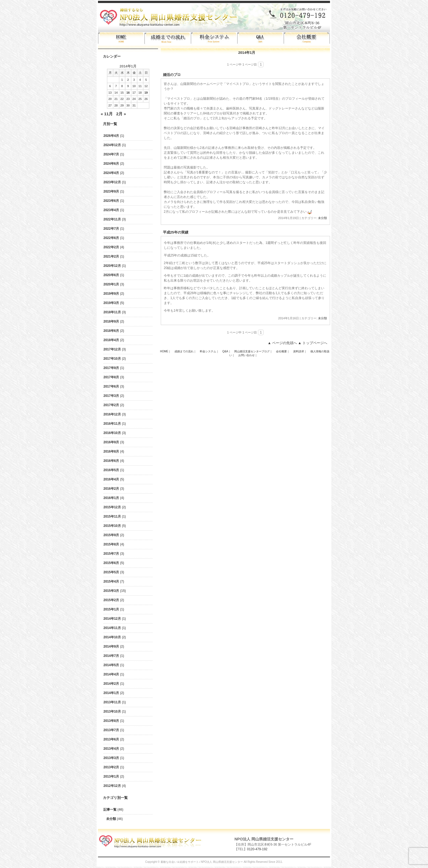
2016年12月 (112, 414)
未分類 (111, 819)
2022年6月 (111, 238)
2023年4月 (111, 210)
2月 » (121, 114)
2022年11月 (112, 219)
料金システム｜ (209, 351)
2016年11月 (112, 424)
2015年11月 (112, 516)
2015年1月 (111, 609)
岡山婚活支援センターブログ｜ (253, 351)
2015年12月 (112, 507)
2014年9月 (111, 646)
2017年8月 (111, 377)
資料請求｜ (300, 351)
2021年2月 (111, 256)
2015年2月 (111, 600)
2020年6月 (111, 275)
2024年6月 (111, 164)
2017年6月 (111, 386)
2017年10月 (112, 359)
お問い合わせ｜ (248, 355)
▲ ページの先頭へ (282, 343)
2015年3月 (111, 591)
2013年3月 (111, 758)
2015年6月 (111, 563)
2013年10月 (112, 711)
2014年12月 (112, 619)
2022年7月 (111, 229)
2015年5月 (111, 572)
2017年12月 (112, 349)
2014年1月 (111, 693)
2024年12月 (112, 145)
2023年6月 (111, 201)
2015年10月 (112, 526)
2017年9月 (111, 368)
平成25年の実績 (176, 232)
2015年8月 (111, 544)
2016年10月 (112, 433)
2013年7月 (111, 730)
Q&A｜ (227, 351)
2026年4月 (111, 136)
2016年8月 (111, 451)
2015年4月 (111, 581)
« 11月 (107, 114)
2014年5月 (111, 665)
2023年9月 (111, 191)
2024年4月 (111, 173)
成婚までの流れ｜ (185, 351)
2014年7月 (111, 656)
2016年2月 (111, 489)
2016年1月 (111, 498)
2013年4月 (111, 749)
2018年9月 (111, 321)
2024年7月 (111, 154)
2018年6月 (111, 331)
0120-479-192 (257, 849)
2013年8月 (111, 721)
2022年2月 (111, 247)
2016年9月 (111, 442)
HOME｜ (165, 351)
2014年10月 (112, 637)
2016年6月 (111, 461)
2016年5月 (111, 470)
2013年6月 (111, 739)
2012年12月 (112, 786)
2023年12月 (112, 182)
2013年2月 (111, 767)
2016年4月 (111, 479)
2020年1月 (111, 284)
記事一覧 (110, 810)
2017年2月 (111, 405)
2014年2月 (111, 684)
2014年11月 (112, 628)
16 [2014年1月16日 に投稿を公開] (128, 93)
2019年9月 (111, 294)
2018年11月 (112, 312)
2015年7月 (111, 554)
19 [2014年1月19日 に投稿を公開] (146, 93)
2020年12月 (112, 266)
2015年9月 (111, 535)
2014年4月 (111, 674)
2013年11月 (112, 702)
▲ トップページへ (313, 343)
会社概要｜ (283, 351)
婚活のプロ (172, 75)
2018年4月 (111, 340)
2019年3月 (111, 303)
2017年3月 (111, 396)
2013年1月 (111, 777)
